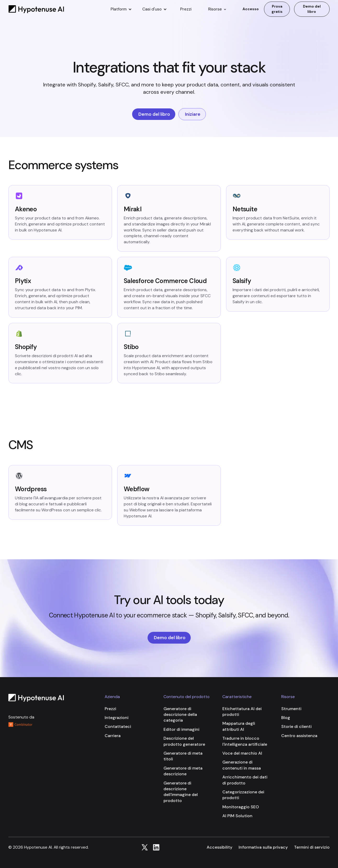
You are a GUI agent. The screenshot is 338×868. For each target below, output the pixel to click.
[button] (121, 9)
